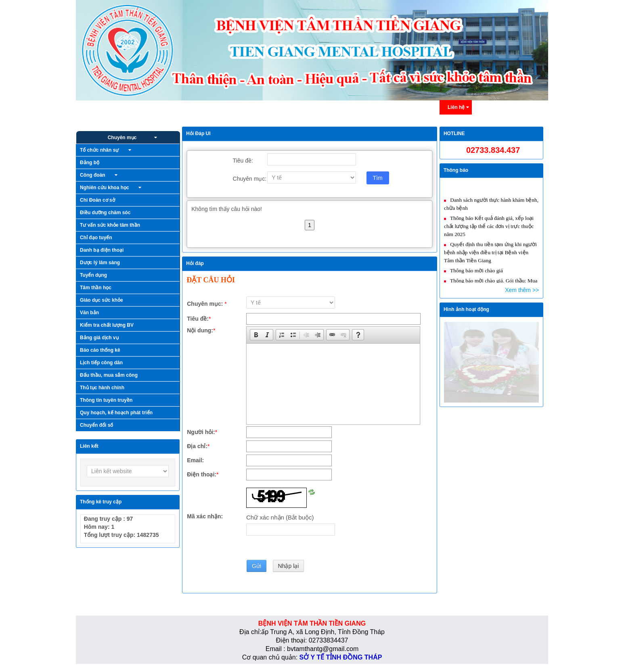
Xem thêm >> (522, 290)
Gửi (257, 566)
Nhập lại (289, 566)
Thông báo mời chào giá (476, 274)
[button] (256, 335)
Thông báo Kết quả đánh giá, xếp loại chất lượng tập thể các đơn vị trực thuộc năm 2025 (489, 230)
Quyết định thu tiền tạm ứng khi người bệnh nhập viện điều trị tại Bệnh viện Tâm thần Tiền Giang (490, 256)
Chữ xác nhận (280, 517)
